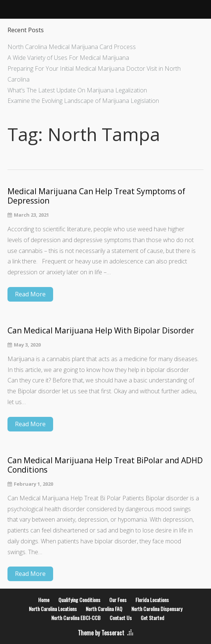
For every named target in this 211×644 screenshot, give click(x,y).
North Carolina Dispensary (157, 609)
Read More (30, 294)
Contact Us (121, 618)
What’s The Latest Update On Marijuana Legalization (77, 90)
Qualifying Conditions (79, 600)
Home (44, 600)
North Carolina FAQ (104, 609)
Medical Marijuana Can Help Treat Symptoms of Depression (96, 196)
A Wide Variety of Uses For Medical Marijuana (68, 58)
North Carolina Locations (53, 609)
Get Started (152, 618)
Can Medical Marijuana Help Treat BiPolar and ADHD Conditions (105, 465)
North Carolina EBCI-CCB (76, 618)
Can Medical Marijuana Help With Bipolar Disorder (101, 331)
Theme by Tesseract (101, 633)
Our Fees (118, 600)
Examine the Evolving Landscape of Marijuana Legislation (83, 101)
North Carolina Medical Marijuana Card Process (72, 47)
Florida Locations (152, 600)
